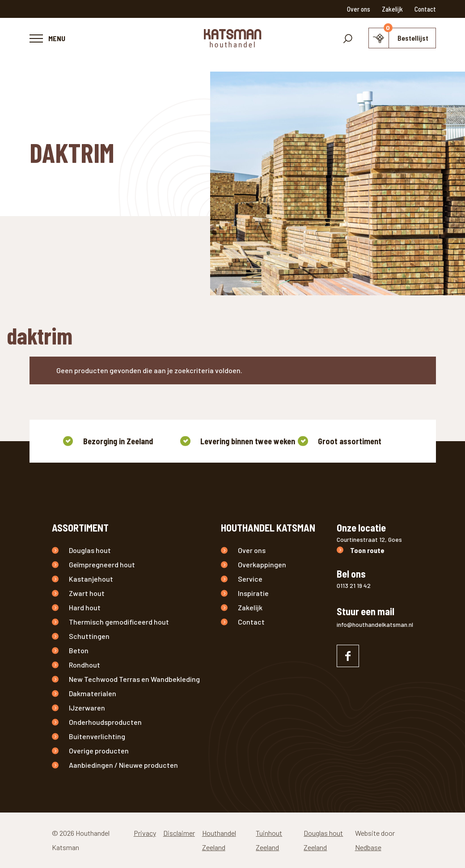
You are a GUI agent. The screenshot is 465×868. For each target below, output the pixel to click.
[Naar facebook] (348, 656)
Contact (425, 9)
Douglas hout (90, 550)
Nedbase (368, 847)
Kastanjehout (91, 579)
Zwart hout (87, 593)
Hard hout (85, 607)
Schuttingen (89, 636)
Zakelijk (392, 9)
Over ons (359, 9)
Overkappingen (262, 564)
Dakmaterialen (93, 693)
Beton (79, 650)
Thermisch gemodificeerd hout (119, 622)
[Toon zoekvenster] (348, 38)
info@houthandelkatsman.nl (375, 624)
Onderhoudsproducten (105, 722)
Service (250, 579)
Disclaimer (179, 833)
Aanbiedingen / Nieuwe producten (123, 765)
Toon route (367, 550)
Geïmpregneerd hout (102, 564)
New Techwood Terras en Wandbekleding (134, 679)
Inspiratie (253, 593)
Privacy (145, 833)
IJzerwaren (87, 708)
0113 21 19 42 (354, 585)
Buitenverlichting (97, 736)
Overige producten (99, 751)
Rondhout (85, 665)
